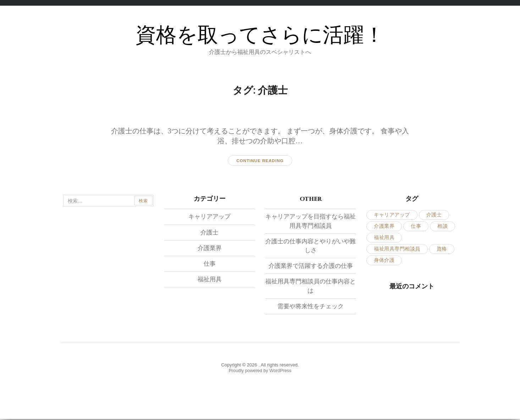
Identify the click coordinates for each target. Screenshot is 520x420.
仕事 (210, 264)
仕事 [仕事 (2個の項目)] (416, 226)
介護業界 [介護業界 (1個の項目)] (384, 226)
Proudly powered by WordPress (260, 371)
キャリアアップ (210, 217)
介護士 (210, 232)
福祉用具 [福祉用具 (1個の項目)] (384, 238)
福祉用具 (210, 280)
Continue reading (260, 161)
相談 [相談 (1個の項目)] (442, 226)
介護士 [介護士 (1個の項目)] (434, 215)
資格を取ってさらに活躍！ (260, 35)
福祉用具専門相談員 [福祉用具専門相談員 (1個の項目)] (397, 249)
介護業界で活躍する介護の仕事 (311, 266)
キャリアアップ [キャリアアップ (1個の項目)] (392, 215)
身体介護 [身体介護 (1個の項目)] (384, 261)
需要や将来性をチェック (311, 306)
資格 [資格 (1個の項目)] (442, 249)
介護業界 (210, 248)
